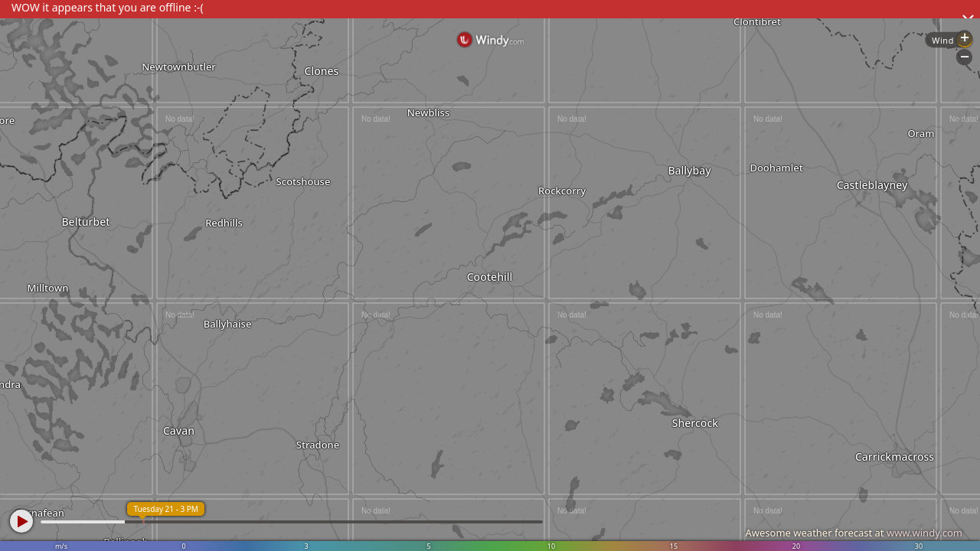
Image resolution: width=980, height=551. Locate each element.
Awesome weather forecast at (854, 533)
